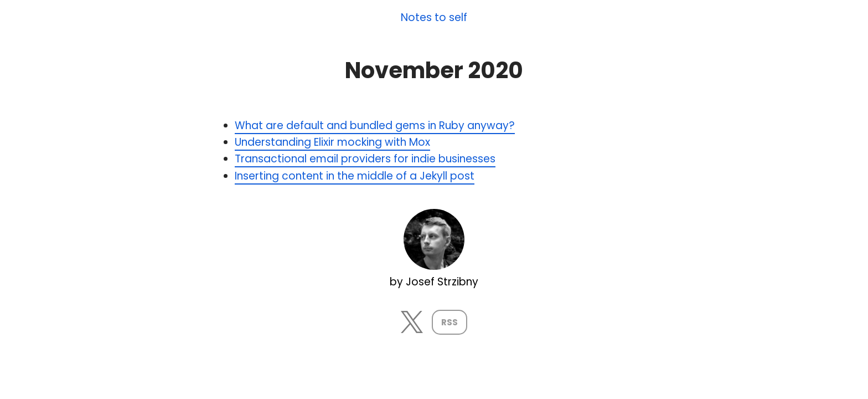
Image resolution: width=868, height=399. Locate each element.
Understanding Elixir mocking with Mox (332, 142)
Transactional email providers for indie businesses (365, 159)
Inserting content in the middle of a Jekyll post (355, 176)
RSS (449, 322)
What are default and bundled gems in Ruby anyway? (375, 126)
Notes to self (434, 18)
